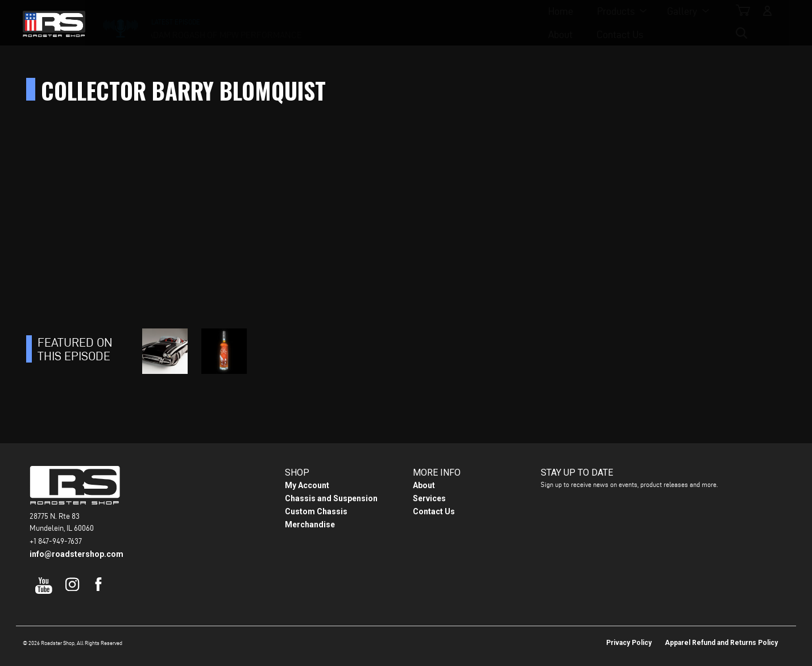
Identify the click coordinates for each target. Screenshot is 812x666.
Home (285, 23)
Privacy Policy (629, 643)
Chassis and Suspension (331, 498)
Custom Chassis (316, 511)
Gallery (406, 23)
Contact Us (525, 23)
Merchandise (310, 525)
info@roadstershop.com (76, 554)
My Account (307, 485)
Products (340, 23)
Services (429, 498)
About (466, 23)
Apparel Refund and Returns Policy (721, 643)
